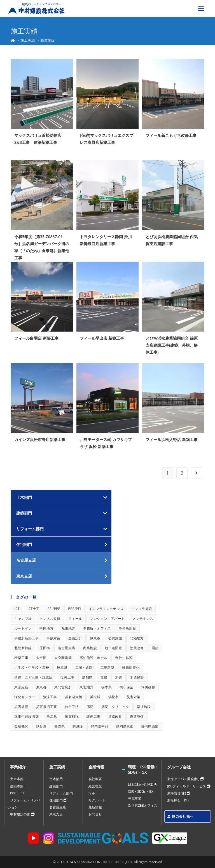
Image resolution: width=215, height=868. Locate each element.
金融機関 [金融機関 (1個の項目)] (21, 726)
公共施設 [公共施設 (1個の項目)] (115, 638)
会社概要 (95, 779)
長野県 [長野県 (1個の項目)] (59, 726)
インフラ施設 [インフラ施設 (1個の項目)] (142, 609)
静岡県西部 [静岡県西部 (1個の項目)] (150, 726)
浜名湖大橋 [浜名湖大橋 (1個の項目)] (73, 697)
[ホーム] (13, 40)
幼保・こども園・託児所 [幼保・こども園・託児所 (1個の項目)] (33, 677)
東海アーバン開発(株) (185, 779)
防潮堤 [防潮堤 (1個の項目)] (78, 726)
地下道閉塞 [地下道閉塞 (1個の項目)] (113, 648)
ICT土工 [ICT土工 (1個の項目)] (34, 609)
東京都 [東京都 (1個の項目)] (41, 687)
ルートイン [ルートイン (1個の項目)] (23, 628)
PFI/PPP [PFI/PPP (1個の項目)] (54, 609)
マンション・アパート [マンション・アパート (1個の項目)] (107, 619)
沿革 (92, 793)
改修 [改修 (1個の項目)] (104, 677)
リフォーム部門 (30, 529)
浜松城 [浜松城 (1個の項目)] (95, 697)
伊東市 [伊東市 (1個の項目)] (95, 638)
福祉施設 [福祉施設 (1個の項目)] (144, 707)
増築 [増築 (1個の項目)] (155, 648)
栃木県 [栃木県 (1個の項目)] (107, 687)
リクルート (97, 800)
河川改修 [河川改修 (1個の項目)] (148, 687)
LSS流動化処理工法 (142, 784)
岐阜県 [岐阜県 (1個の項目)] (62, 668)
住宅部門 (58, 800)
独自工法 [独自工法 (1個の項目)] (72, 707)
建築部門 (24, 513)
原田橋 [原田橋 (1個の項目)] (45, 648)
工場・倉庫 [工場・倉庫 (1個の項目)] (84, 668)
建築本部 (17, 786)
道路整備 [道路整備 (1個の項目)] (137, 716)
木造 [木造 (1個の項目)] (119, 677)
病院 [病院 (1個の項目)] (90, 707)
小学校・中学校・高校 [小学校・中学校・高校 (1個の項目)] (32, 668)
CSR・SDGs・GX (141, 791)
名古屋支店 (58, 807)
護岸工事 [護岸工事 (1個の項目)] (94, 716)
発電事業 (135, 798)
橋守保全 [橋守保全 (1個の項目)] (127, 687)
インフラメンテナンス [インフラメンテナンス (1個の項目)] (106, 609)
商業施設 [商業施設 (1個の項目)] (90, 648)
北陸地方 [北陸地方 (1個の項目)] (137, 638)
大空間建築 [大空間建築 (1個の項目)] (63, 658)
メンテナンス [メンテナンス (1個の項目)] (143, 619)
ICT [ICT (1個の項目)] (17, 609)
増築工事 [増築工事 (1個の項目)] (21, 658)
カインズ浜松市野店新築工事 (40, 439)
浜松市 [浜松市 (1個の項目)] (114, 697)
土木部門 (24, 497)
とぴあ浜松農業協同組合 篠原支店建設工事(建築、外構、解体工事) (172, 345)
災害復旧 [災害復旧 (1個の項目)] (21, 707)
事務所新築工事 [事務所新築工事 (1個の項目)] (26, 638)
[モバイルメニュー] (201, 8)
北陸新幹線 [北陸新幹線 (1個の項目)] (23, 648)
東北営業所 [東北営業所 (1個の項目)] (63, 687)
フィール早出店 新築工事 (102, 338)
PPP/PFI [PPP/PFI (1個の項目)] (74, 609)
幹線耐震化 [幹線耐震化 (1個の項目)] (131, 668)
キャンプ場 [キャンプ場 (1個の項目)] (23, 619)
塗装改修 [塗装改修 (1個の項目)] (137, 648)
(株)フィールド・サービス (189, 786)
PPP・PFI (17, 793)
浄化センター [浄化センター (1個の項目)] (25, 697)
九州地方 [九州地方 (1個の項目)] (68, 628)
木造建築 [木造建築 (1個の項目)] (137, 677)
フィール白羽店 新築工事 (36, 338)
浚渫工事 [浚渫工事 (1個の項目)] (50, 697)
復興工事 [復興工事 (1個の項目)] (67, 677)
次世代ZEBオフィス (143, 805)
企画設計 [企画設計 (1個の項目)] (75, 638)
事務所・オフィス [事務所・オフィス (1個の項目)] (97, 628)
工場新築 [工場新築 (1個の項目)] (107, 668)
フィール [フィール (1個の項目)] (75, 619)
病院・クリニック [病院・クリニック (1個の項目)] (115, 707)
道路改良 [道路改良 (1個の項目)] (115, 716)
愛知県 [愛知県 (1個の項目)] (87, 677)
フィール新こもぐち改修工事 (171, 135)
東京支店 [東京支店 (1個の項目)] (21, 687)
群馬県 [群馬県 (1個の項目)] (52, 716)
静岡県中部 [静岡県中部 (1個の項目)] (100, 726)
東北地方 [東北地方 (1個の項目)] (87, 687)
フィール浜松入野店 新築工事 (172, 439)
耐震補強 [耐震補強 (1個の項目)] (72, 716)
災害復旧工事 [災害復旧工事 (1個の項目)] (46, 707)
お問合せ (95, 814)
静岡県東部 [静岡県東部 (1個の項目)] (125, 726)
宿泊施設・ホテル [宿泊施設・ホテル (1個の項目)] (93, 658)
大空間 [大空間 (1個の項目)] (41, 658)
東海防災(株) (179, 793)
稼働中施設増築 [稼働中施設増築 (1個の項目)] (26, 716)
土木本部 (17, 779)
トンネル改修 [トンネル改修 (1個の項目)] (50, 619)
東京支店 (56, 814)
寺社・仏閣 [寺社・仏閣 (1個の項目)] (124, 658)
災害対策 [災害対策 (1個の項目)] (134, 697)
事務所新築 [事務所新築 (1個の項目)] (127, 628)
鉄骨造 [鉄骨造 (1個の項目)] (41, 726)
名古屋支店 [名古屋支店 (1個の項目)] (67, 648)
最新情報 (95, 807)
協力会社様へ (181, 816)
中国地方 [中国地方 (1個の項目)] (46, 628)
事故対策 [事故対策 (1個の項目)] (53, 638)
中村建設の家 (22, 814)
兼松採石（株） (179, 800)
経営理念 (95, 786)
